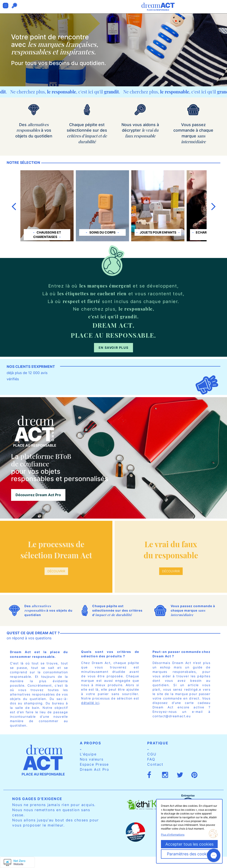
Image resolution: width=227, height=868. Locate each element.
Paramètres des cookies (189, 854)
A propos (90, 743)
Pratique (158, 743)
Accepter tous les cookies (189, 844)
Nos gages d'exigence (37, 799)
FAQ (151, 759)
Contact (155, 764)
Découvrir (56, 571)
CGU (152, 754)
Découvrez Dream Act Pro (38, 495)
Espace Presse (94, 764)
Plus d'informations (173, 835)
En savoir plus (113, 348)
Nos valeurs (92, 759)
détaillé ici (90, 703)
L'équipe (88, 754)
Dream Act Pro (95, 769)
